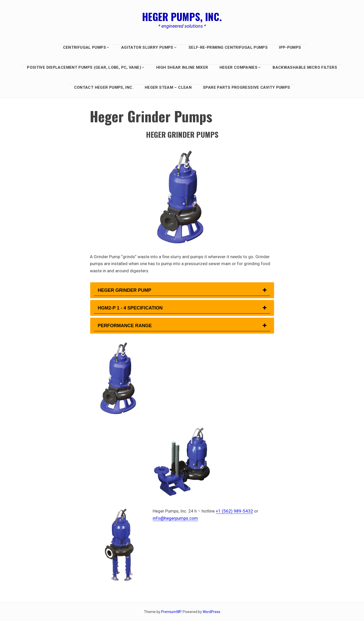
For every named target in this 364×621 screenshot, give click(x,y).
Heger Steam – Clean (168, 87)
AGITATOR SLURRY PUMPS (149, 47)
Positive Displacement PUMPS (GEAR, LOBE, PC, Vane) (86, 67)
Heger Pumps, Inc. (182, 16)
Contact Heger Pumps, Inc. (104, 87)
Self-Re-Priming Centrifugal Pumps (228, 47)
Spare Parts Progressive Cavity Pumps (247, 87)
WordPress (211, 612)
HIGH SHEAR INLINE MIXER (182, 67)
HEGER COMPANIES (241, 67)
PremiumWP (171, 612)
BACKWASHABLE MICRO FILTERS (305, 67)
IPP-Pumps (290, 47)
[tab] (182, 290)
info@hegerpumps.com (175, 518)
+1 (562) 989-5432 (234, 511)
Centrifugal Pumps (86, 47)
